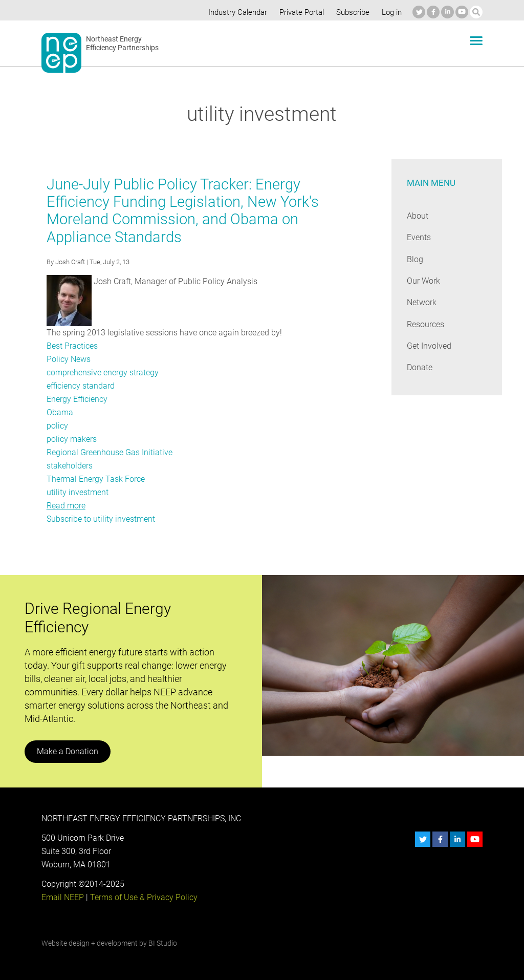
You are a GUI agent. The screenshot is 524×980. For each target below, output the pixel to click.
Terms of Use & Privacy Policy (142, 897)
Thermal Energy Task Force (95, 479)
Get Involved (429, 346)
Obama (60, 412)
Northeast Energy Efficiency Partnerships (123, 44)
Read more (66, 506)
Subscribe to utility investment (101, 519)
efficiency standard (80, 386)
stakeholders (70, 466)
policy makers (71, 439)
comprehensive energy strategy (103, 372)
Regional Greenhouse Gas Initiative (109, 452)
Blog (415, 259)
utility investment (77, 492)
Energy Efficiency (77, 399)
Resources (426, 324)
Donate (420, 367)
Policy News (68, 359)
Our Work (423, 281)
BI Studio (162, 943)
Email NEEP (62, 897)
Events (419, 237)
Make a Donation (67, 751)
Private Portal (299, 12)
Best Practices (72, 346)
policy (57, 426)
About (418, 216)
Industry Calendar (235, 12)
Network (422, 302)
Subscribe (351, 12)
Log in (391, 12)
